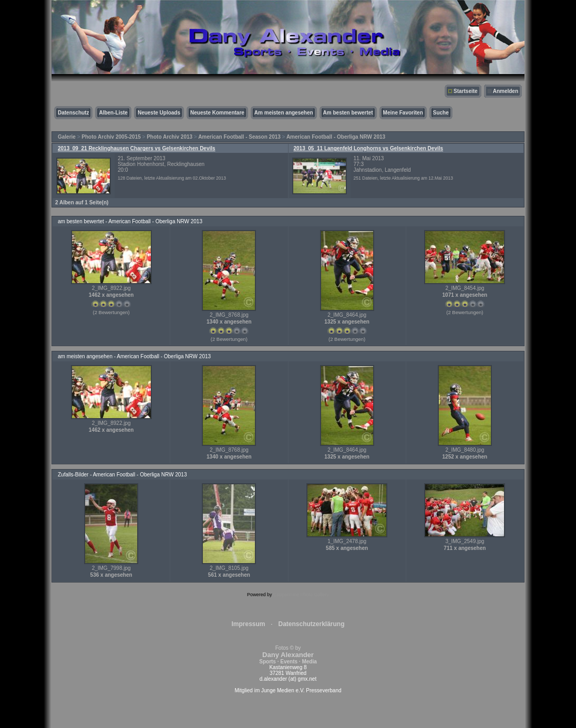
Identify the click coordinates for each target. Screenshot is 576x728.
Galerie (67, 137)
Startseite (466, 91)
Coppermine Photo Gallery (301, 595)
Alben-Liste (113, 113)
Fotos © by (288, 655)
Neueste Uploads (159, 113)
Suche (441, 113)
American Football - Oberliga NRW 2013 (336, 137)
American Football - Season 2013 (239, 137)
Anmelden (506, 91)
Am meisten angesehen (284, 113)
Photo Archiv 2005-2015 (111, 137)
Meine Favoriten (403, 113)
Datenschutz (73, 113)
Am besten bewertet (348, 113)
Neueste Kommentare (217, 113)
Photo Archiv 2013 (169, 137)
